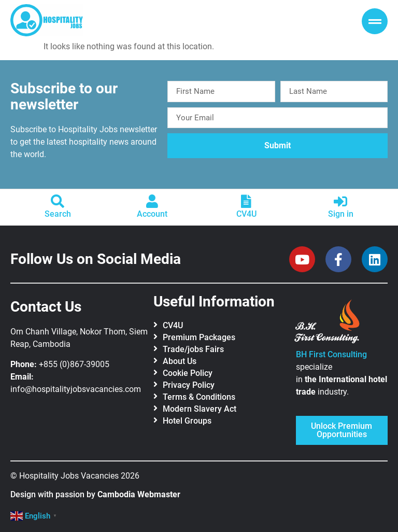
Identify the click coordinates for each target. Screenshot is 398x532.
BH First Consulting (331, 354)
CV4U (246, 214)
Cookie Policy (188, 373)
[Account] (152, 201)
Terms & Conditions (199, 397)
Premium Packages (199, 337)
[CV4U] (246, 201)
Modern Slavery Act (200, 409)
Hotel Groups (187, 421)
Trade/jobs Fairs (193, 349)
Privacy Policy (189, 385)
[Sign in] (340, 201)
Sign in (341, 214)
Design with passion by (95, 494)
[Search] (58, 201)
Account (152, 214)
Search (58, 214)
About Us (180, 361)
